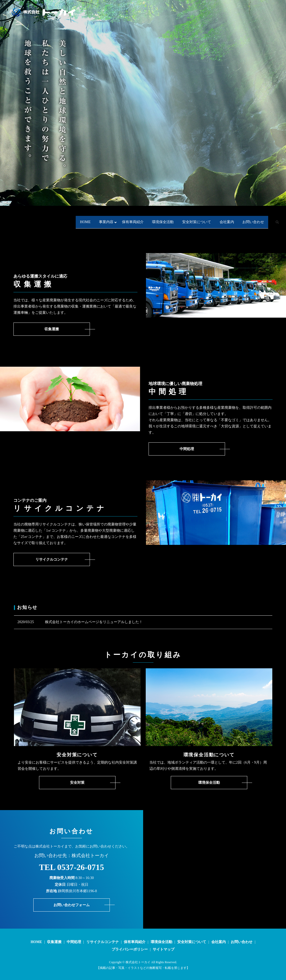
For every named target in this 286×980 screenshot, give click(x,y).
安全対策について (180, 217)
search (26, 225)
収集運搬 (54, 942)
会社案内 (219, 217)
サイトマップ (164, 949)
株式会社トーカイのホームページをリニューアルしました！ (94, 622)
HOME (31, 217)
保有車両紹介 (97, 217)
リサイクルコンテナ (103, 942)
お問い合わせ (255, 217)
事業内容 (62, 217)
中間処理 (74, 942)
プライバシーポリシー (130, 949)
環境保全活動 (137, 217)
